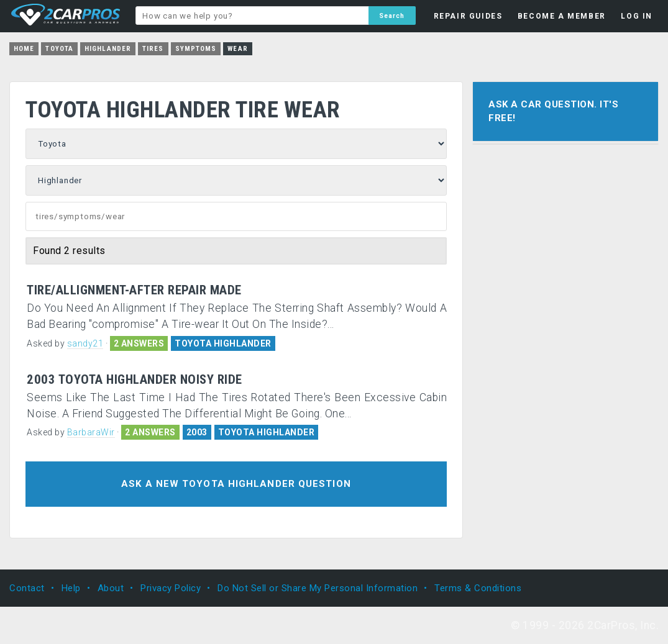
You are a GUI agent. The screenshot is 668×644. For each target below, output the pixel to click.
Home (24, 49)
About (111, 588)
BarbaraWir (91, 432)
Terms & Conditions (478, 588)
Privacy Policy (171, 588)
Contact (27, 588)
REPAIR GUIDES (468, 16)
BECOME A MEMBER (562, 16)
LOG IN (637, 16)
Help (71, 588)
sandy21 (85, 343)
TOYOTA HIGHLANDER (223, 343)
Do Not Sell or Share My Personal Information (318, 588)
